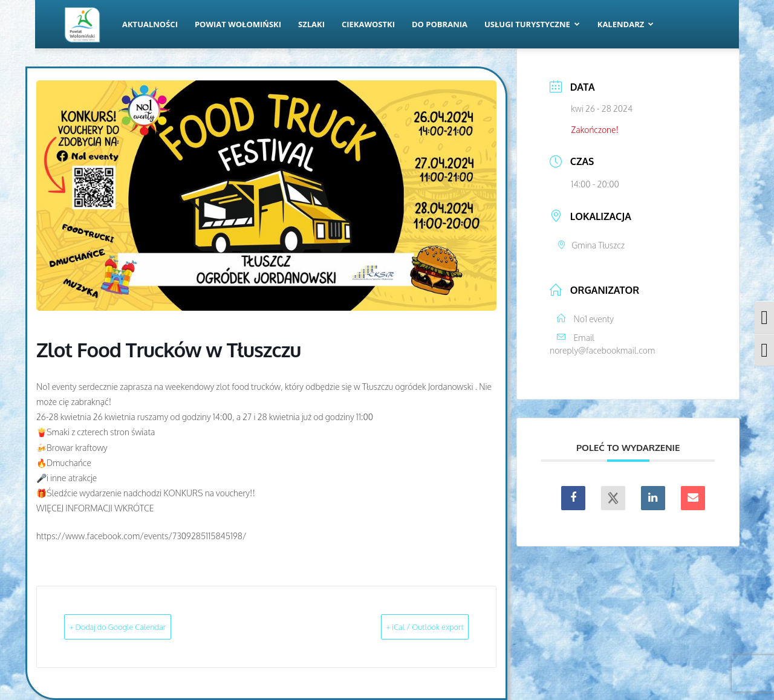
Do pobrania (440, 24)
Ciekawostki (368, 24)
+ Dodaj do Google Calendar (138, 627)
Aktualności (150, 24)
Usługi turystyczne (532, 24)
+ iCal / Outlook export (406, 627)
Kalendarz (626, 24)
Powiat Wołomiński (238, 24)
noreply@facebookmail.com (602, 350)
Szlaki (311, 24)
